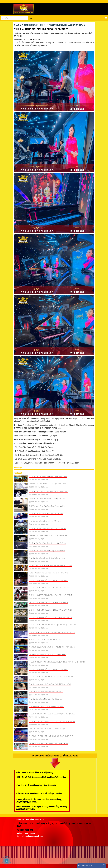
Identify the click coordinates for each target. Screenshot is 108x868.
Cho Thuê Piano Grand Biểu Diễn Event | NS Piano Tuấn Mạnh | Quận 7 (52, 721)
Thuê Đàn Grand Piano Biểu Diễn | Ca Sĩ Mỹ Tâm (45, 521)
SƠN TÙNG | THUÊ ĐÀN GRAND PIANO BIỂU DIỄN (46, 640)
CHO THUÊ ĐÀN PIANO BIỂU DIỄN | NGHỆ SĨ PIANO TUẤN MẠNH (51, 610)
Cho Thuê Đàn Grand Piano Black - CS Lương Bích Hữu (47, 499)
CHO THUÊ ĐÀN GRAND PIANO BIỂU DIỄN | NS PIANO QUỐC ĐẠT (51, 595)
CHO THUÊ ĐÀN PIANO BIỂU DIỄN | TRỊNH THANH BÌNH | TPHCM (51, 617)
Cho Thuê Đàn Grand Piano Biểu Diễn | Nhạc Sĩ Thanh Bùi (48, 528)
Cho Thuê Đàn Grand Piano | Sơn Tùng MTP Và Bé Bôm (47, 551)
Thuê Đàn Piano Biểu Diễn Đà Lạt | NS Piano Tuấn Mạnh (47, 729)
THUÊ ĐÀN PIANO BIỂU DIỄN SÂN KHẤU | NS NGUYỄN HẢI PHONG (51, 736)
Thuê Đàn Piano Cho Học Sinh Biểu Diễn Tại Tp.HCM (46, 692)
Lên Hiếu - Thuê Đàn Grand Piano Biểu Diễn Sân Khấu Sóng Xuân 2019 (52, 632)
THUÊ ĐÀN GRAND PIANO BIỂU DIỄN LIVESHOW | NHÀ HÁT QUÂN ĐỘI (52, 714)
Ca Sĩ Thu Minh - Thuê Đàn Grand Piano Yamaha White (47, 506)
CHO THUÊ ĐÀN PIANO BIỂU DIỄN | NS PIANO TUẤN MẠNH (49, 580)
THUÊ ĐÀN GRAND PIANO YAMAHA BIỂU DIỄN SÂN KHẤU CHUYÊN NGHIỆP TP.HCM (57, 662)
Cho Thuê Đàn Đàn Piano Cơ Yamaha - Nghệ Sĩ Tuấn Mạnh (48, 476)
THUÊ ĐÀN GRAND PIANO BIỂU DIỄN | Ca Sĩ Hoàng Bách (48, 655)
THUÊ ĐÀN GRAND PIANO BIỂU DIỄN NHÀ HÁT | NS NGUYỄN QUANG (52, 647)
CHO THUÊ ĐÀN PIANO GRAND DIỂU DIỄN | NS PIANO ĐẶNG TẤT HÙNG (53, 625)
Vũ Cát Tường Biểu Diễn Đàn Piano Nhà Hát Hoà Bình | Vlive (49, 573)
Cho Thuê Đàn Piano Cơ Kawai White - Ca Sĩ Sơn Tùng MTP (48, 491)
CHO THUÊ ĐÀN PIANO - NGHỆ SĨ (34, 25)
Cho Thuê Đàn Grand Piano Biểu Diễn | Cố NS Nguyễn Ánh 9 (49, 536)
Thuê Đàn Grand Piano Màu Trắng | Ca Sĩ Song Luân (46, 699)
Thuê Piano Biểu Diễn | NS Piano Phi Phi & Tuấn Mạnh (47, 706)
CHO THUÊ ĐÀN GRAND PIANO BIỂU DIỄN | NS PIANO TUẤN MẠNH (51, 677)
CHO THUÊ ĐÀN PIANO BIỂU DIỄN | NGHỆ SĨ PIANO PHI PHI (49, 603)
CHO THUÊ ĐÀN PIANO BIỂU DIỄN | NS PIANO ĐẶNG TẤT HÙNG (50, 588)
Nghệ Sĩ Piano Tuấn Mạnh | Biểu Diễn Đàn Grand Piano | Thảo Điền (51, 565)
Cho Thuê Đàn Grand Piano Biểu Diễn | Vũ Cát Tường (46, 514)
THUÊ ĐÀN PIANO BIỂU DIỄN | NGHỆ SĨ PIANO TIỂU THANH (49, 744)
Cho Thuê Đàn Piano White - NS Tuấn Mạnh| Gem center (48, 484)
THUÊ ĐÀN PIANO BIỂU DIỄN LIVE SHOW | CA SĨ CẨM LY (67, 25)
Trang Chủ (17, 25)
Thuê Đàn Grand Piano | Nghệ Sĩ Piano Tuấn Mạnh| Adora (48, 558)
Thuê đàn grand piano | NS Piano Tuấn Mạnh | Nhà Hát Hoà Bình (50, 684)
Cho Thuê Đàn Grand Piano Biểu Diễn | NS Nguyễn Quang (48, 543)
